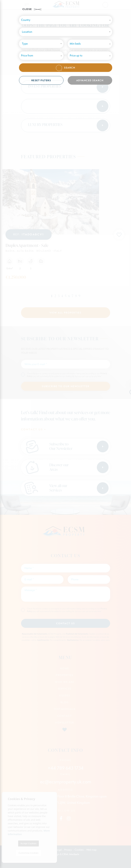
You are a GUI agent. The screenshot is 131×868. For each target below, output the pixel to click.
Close (32, 9)
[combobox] (66, 32)
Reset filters (41, 80)
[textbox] (66, 32)
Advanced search (90, 80)
